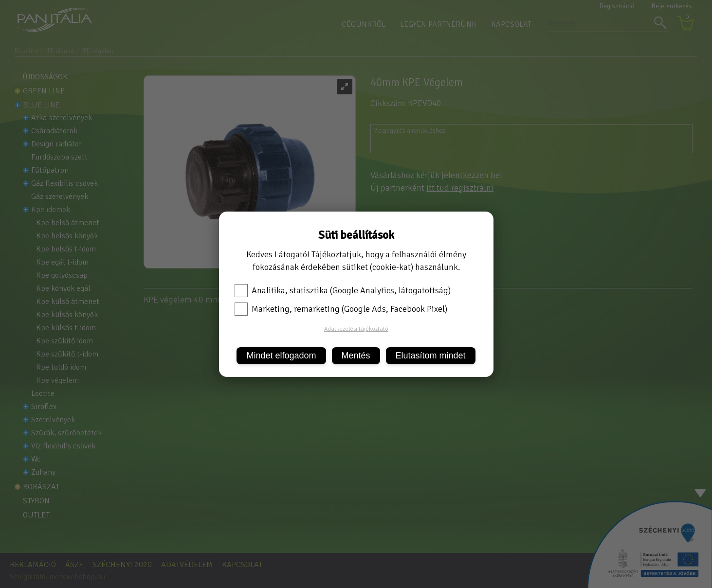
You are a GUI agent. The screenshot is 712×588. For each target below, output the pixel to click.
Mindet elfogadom (281, 356)
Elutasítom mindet (431, 356)
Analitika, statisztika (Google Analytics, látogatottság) (343, 290)
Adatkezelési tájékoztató (356, 329)
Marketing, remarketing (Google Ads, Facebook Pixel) (341, 309)
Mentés (356, 356)
